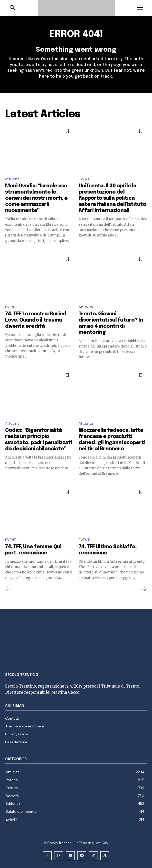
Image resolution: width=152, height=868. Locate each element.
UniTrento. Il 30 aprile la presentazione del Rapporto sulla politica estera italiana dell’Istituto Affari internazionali (112, 198)
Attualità (12, 179)
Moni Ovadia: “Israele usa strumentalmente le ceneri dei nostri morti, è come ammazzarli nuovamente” (36, 198)
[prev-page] (9, 589)
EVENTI (85, 179)
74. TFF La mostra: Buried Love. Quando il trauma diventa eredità (36, 320)
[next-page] (143, 589)
